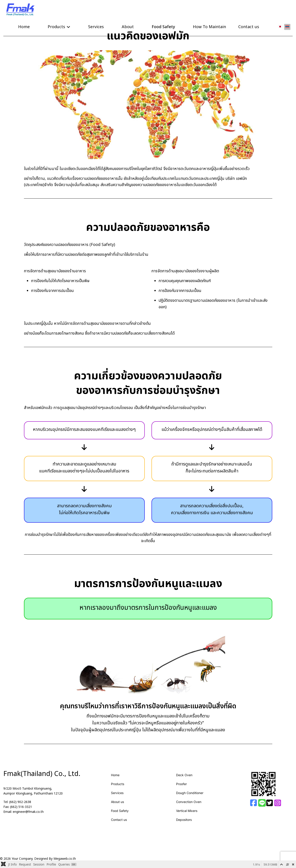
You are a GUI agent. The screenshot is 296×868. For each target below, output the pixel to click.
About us (117, 801)
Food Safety (163, 27)
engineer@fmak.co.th (28, 811)
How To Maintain (209, 27)
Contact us (249, 27)
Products (56, 27)
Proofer (181, 783)
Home (24, 27)
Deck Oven (184, 775)
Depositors (184, 819)
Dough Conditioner (190, 792)
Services (96, 27)
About (128, 27)
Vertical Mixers (187, 810)
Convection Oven (189, 801)
